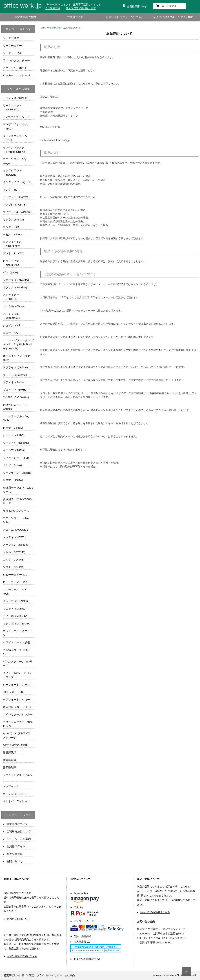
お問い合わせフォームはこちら (125, 17)
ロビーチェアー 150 (15, 582)
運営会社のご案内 (25, 17)
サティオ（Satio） (14, 382)
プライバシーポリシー (49, 975)
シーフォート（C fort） (17, 685)
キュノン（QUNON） (16, 794)
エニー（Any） (12, 333)
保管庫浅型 (10, 752)
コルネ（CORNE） (15, 560)
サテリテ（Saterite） (16, 375)
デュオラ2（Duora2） (16, 197)
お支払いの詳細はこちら (88, 959)
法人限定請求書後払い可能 (81, 8)
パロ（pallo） (11, 272)
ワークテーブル (12, 53)
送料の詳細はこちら (18, 919)
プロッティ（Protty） (16, 390)
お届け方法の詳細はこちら (22, 956)
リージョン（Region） (17, 443)
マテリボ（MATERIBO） (18, 623)
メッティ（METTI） (15, 537)
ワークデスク (11, 38)
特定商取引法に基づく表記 (19, 975)
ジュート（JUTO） (15, 435)
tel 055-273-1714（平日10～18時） (175, 17)
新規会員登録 (15, 854)
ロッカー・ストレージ (16, 75)
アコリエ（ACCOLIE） (17, 530)
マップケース (11, 786)
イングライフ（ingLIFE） (18, 182)
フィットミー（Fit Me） (17, 458)
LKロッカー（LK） (14, 692)
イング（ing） (11, 190)
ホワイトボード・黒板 (16, 642)
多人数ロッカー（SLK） (18, 707)
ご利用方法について (19, 831)
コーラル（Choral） (15, 306)
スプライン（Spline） (16, 367)
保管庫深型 (10, 760)
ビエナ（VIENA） (14, 428)
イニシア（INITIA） (15, 450)
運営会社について (17, 824)
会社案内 (70, 975)
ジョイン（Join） (14, 325)
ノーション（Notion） (16, 545)
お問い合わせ (15, 861)
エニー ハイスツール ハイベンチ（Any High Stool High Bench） (18, 344)
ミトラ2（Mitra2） (14, 219)
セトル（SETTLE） (15, 552)
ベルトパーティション (16, 801)
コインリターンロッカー (18, 714)
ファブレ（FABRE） (15, 205)
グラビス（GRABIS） (16, 601)
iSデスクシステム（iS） (17, 117)
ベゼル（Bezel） (13, 234)
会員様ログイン (16, 846)
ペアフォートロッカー (16, 699)
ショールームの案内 (19, 839)
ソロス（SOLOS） (14, 567)
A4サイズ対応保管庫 (15, 745)
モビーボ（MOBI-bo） (16, 616)
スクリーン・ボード (15, 68)
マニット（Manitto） (15, 609)
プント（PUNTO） (14, 253)
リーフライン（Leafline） (18, 473)
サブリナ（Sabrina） (16, 287)
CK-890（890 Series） (17, 397)
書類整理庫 (10, 767)
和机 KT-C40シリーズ (16, 511)
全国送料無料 (53, 8)
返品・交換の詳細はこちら (155, 912)
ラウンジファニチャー (16, 60)
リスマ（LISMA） (14, 480)
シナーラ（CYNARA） (17, 280)
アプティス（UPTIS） (16, 98)
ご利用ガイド (75, 17)
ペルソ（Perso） (13, 465)
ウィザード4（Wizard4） (18, 212)
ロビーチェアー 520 (15, 574)
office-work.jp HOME (51, 28)
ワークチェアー (12, 45)
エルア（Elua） (12, 227)
